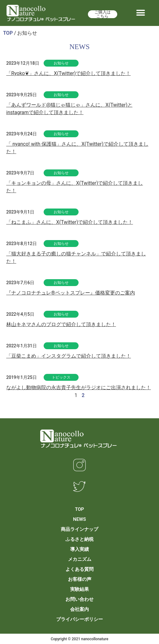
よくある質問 (79, 569)
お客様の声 (80, 579)
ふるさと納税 (79, 539)
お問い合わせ (79, 599)
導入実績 (79, 549)
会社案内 (79, 609)
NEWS (79, 519)
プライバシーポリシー (79, 619)
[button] (141, 13)
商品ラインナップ (79, 529)
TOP (8, 33)
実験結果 (79, 589)
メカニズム (80, 559)
